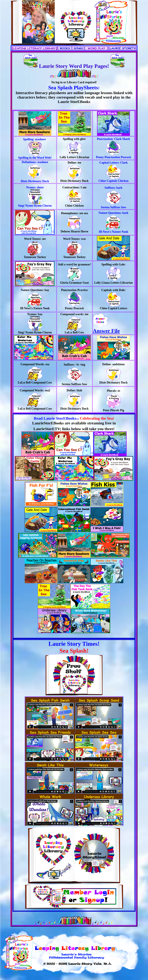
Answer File (106, 328)
